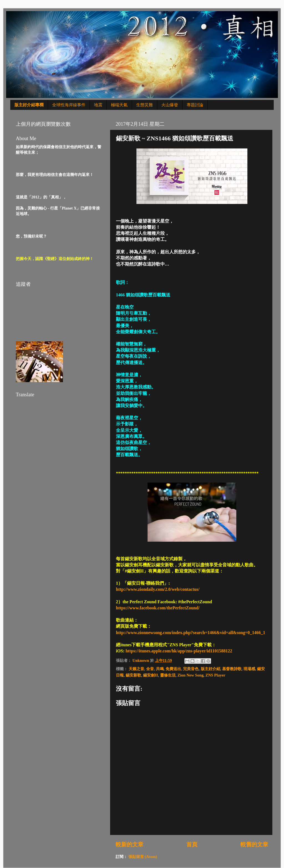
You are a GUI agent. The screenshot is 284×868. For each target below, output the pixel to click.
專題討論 (195, 105)
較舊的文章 (254, 844)
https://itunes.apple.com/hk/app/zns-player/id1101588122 (179, 651)
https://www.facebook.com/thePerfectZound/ (158, 608)
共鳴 (160, 669)
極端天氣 (119, 105)
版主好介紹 (211, 669)
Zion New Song (191, 675)
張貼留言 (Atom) (143, 857)
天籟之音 (136, 669)
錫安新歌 (133, 675)
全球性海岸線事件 (69, 105)
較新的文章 (130, 844)
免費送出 (173, 669)
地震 (98, 105)
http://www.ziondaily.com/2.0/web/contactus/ (158, 589)
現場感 (249, 669)
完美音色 (191, 669)
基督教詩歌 (232, 669)
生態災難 (144, 105)
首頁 (192, 844)
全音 (150, 669)
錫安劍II (150, 675)
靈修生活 (168, 675)
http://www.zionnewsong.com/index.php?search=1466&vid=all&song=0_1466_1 (191, 633)
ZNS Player (215, 675)
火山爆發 (170, 105)
